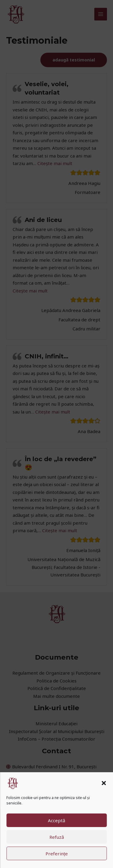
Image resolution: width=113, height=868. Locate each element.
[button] (104, 783)
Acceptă (56, 820)
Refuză (57, 837)
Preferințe (57, 854)
